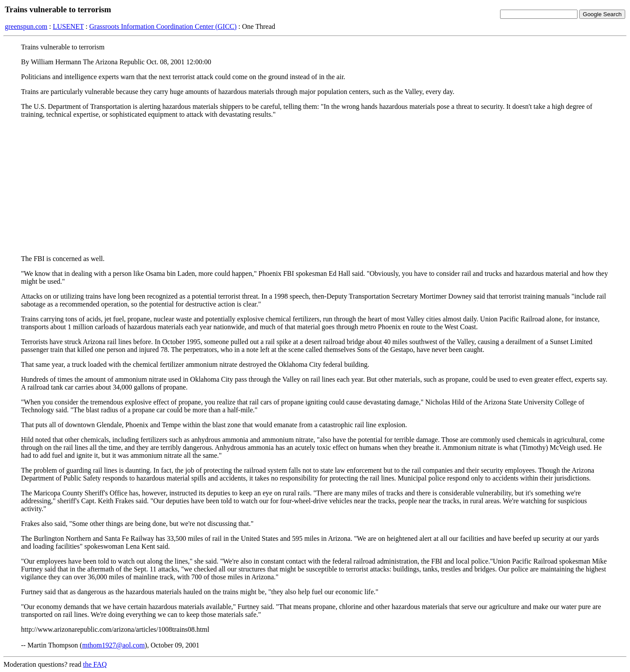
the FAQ (95, 664)
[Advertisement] (315, 187)
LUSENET (68, 26)
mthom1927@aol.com (114, 645)
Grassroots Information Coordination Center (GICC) (163, 26)
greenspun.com (26, 26)
